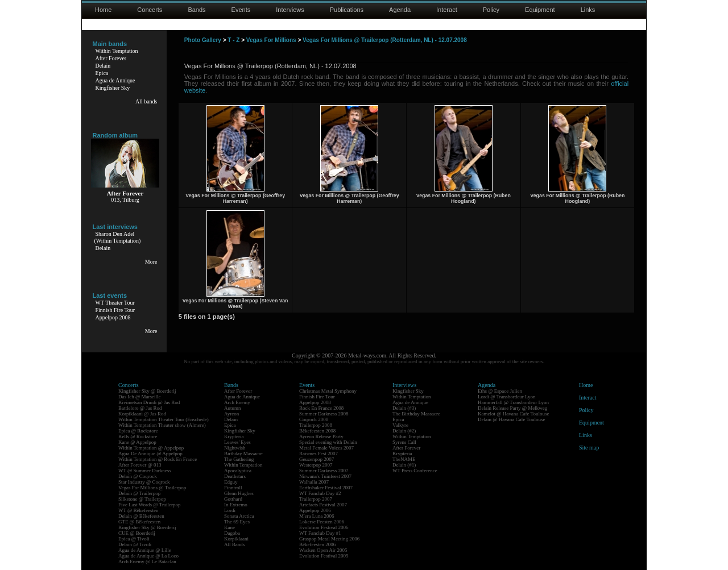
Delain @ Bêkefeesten (141, 516)
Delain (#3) (404, 408)
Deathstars (235, 476)
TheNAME (404, 459)
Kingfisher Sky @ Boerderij (147, 391)
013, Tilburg (125, 200)
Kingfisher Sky (113, 88)
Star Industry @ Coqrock (144, 482)
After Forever (111, 58)
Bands (197, 10)
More (151, 262)
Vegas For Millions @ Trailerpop (152, 488)
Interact (447, 10)
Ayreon (231, 414)
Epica (102, 73)
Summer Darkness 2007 (324, 471)
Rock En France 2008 (321, 408)
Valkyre (400, 425)
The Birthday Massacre (416, 414)
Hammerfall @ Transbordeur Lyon (513, 402)
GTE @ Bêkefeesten (139, 522)
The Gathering (239, 459)
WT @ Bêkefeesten (138, 510)
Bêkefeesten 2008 (317, 431)
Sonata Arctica (239, 516)
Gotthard (233, 499)
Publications (347, 10)
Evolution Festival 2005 (324, 556)
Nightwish (235, 448)
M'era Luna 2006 (317, 516)
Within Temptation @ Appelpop (151, 448)
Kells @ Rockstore (138, 436)
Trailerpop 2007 (316, 499)
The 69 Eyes (237, 522)
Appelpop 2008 (113, 317)
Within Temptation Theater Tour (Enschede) (164, 419)
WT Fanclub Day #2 (320, 493)
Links (588, 10)
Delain (103, 66)
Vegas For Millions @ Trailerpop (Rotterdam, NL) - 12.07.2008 (385, 40)
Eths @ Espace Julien (500, 391)
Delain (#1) (404, 465)
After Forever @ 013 (140, 465)
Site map (589, 448)
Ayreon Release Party (321, 436)
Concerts (150, 10)
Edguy (231, 482)
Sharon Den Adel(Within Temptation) (118, 237)
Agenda (400, 10)
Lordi (230, 510)
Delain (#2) (404, 431)
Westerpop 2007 (316, 465)
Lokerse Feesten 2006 (322, 522)
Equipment (540, 10)
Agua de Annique (115, 80)
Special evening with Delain (328, 442)
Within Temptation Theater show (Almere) (162, 425)
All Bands (234, 544)
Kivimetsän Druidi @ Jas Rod (149, 402)
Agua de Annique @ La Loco (148, 556)
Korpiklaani (236, 539)
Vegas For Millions (271, 40)
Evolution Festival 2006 (324, 527)
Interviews (290, 10)
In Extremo (236, 505)
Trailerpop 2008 (316, 425)
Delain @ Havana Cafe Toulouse (511, 419)
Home (103, 10)
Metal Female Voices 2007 (326, 448)
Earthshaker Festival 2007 (326, 488)
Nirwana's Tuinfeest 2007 (325, 476)
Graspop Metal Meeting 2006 (329, 539)
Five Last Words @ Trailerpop (149, 505)
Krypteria (234, 436)
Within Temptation (117, 51)
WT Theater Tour (115, 303)
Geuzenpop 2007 (317, 459)
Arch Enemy (237, 402)
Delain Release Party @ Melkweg (512, 408)
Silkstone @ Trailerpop (142, 499)
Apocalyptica (238, 471)
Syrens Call (404, 442)
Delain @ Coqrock (138, 476)
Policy (491, 10)
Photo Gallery (203, 40)
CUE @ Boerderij (137, 533)
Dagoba (232, 533)
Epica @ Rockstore (138, 431)
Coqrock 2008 (314, 419)
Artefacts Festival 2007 (323, 505)
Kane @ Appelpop (137, 442)
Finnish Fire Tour (115, 310)
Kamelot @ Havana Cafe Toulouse (513, 414)
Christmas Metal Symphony (328, 391)
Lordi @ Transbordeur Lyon (507, 397)
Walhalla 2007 (314, 482)
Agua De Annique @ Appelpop (150, 453)
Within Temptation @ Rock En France (158, 459)
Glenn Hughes (239, 493)
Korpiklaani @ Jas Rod (142, 414)
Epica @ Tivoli (134, 539)
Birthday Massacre (243, 453)
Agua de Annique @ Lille (145, 550)
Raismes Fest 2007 (318, 453)
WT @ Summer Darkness (145, 471)
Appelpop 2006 (315, 510)
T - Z (233, 40)
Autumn (233, 408)
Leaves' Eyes (237, 442)
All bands (146, 101)
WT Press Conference (415, 471)
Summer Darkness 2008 (324, 414)
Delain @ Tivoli (135, 544)
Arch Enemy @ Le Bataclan (147, 561)
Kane (229, 527)
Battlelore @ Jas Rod (140, 408)
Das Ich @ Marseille (140, 397)
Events (241, 10)
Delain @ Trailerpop (139, 493)
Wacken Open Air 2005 (323, 550)
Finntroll (233, 488)
